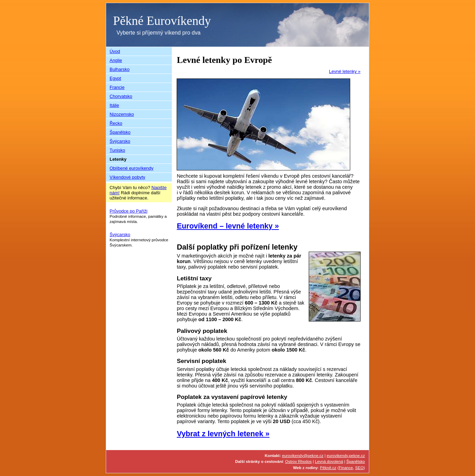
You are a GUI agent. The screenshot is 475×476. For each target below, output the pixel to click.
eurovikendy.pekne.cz (346, 456)
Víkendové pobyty (127, 177)
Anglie (116, 60)
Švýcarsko (120, 141)
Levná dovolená (329, 461)
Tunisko (117, 150)
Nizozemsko (122, 114)
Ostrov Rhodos (299, 461)
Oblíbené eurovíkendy (132, 168)
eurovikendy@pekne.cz (303, 456)
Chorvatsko (121, 96)
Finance (346, 468)
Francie (117, 87)
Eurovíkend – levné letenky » (228, 226)
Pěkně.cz (328, 468)
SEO (359, 468)
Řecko (116, 123)
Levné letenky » (345, 71)
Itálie (114, 105)
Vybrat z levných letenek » (223, 434)
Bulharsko (120, 69)
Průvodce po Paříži (128, 211)
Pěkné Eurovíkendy (162, 21)
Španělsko (120, 132)
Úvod (115, 51)
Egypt (115, 78)
